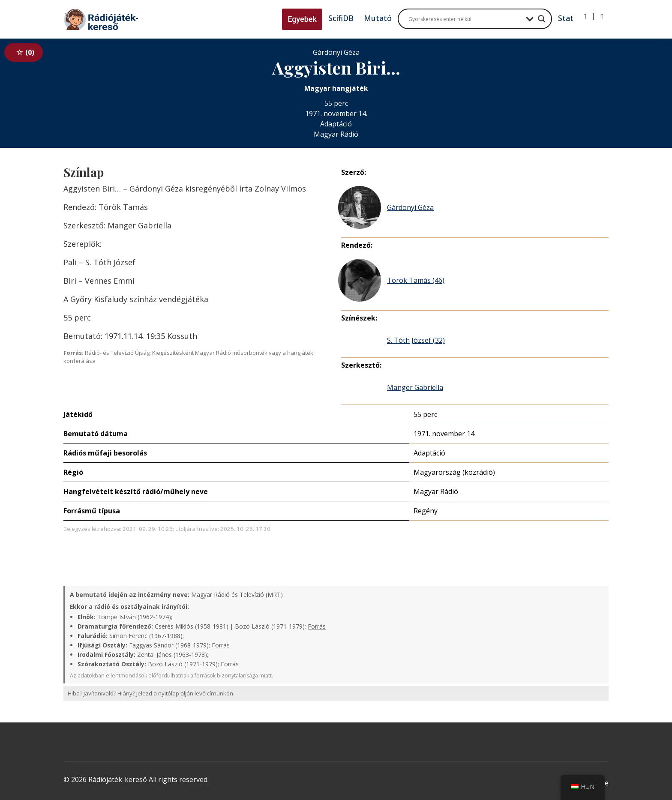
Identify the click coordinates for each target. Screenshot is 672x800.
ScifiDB (341, 18)
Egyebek (302, 19)
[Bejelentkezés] (585, 17)
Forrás (317, 626)
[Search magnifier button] (542, 19)
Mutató (378, 18)
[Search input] (465, 19)
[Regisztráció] (602, 17)
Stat (566, 18)
